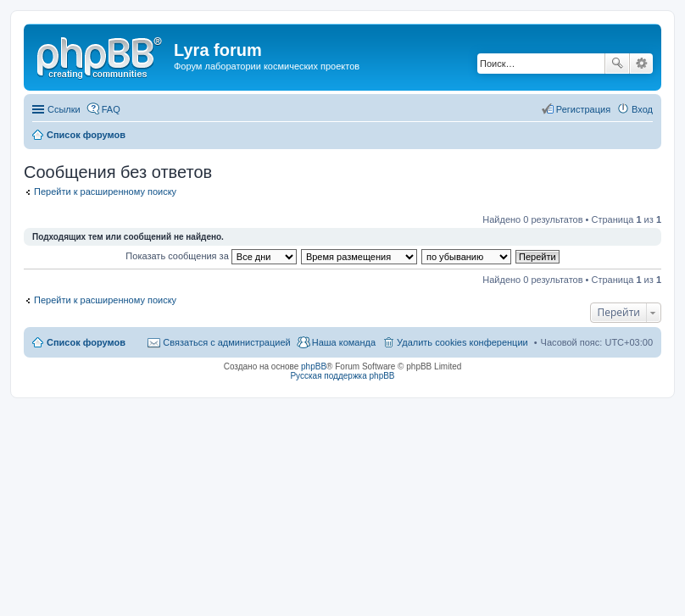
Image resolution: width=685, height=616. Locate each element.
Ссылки (64, 109)
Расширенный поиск (641, 64)
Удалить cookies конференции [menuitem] (462, 342)
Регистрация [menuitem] (583, 109)
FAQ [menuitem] (111, 109)
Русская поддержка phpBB (342, 376)
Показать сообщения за (211, 256)
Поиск (617, 64)
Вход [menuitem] (642, 109)
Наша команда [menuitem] (344, 342)
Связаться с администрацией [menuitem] (226, 342)
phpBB (314, 366)
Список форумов (86, 342)
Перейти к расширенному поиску (105, 191)
